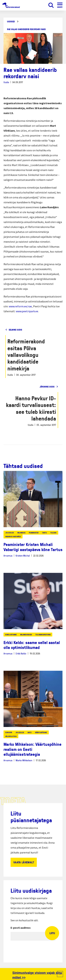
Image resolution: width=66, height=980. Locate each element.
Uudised (11, 22)
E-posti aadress (21, 928)
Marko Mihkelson (24, 760)
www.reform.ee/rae (20, 306)
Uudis (6, 82)
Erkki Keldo (21, 653)
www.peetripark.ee (27, 311)
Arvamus (8, 556)
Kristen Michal (23, 556)
